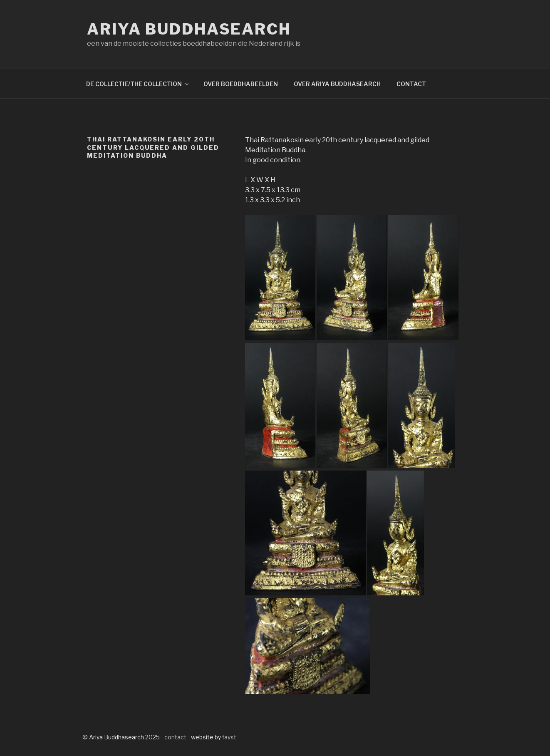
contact (175, 737)
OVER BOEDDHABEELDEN (241, 84)
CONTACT (411, 84)
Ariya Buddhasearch (189, 29)
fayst (229, 737)
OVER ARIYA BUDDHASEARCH (337, 84)
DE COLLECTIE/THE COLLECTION (138, 84)
